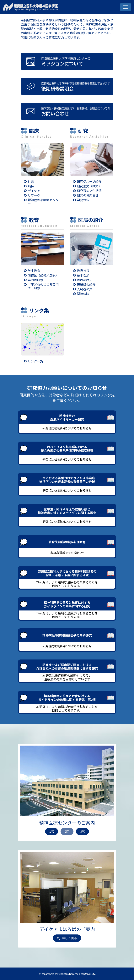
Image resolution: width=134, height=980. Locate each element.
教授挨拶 (83, 271)
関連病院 (83, 294)
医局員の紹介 (86, 284)
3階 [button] (82, 831)
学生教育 (34, 271)
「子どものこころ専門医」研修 (43, 286)
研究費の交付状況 (89, 191)
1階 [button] (52, 831)
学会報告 (83, 200)
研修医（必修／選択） (43, 275)
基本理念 (83, 275)
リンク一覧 (35, 361)
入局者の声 (85, 289)
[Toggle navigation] (126, 7)
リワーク (34, 195)
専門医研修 (35, 280)
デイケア (34, 191)
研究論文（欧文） (89, 186)
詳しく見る (67, 938)
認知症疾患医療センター (43, 202)
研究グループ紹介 (89, 181)
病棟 (31, 186)
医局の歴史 (85, 280)
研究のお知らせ (88, 195)
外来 (31, 181)
